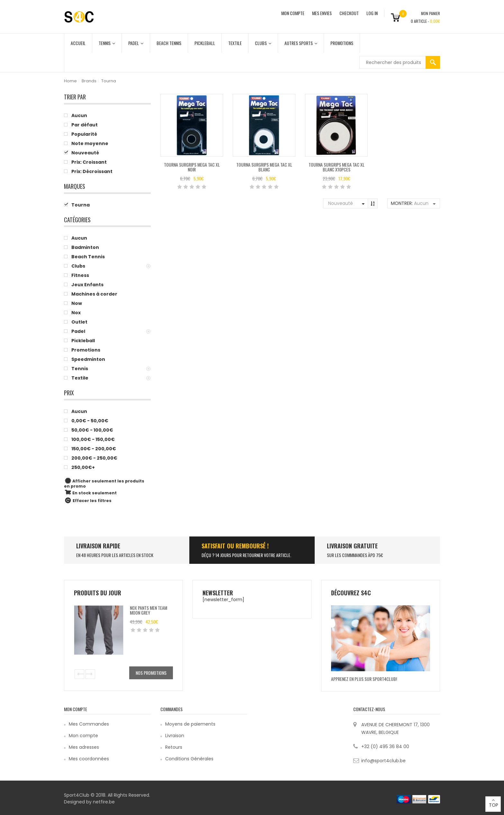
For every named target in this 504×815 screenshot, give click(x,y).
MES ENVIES (322, 13)
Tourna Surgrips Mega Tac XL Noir (192, 167)
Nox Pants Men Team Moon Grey (148, 610)
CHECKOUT (349, 13)
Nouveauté (341, 203)
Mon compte (83, 736)
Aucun (421, 203)
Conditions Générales (189, 759)
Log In (372, 13)
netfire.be (104, 802)
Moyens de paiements (190, 724)
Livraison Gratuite (352, 546)
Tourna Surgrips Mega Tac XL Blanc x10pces (337, 167)
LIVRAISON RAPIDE (98, 546)
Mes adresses (84, 747)
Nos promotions (151, 673)
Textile (235, 43)
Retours (174, 747)
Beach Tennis (169, 43)
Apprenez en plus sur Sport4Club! (364, 679)
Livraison (175, 736)
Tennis (107, 43)
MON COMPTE (293, 13)
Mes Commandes (89, 724)
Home (70, 81)
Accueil (78, 43)
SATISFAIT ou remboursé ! (235, 546)
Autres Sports (301, 43)
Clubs (263, 43)
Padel (136, 43)
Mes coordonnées (89, 759)
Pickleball (205, 43)
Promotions (342, 43)
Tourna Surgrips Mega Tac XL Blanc (264, 167)
